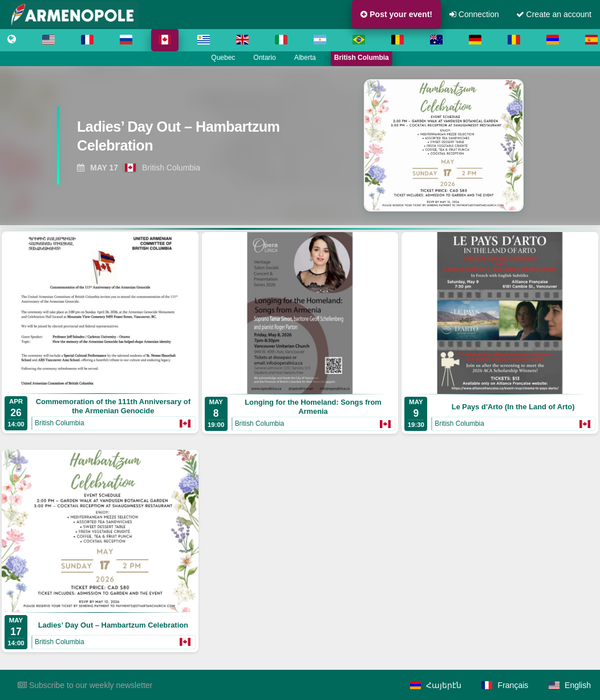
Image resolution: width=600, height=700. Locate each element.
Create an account (554, 14)
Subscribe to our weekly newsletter (85, 685)
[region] (300, 145)
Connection (474, 14)
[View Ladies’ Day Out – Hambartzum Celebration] (179, 140)
